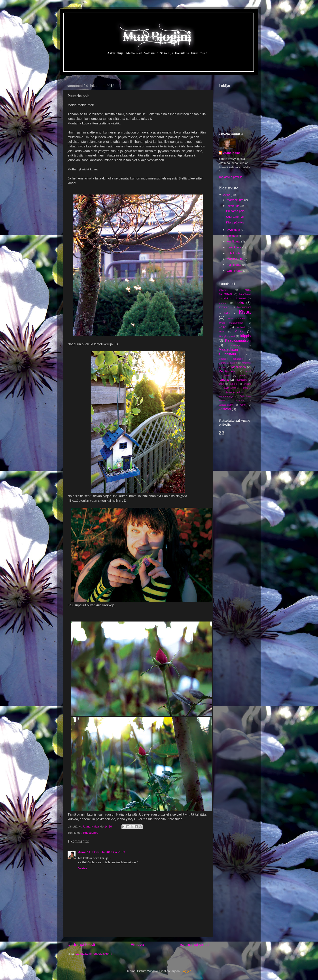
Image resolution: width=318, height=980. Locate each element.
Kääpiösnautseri (238, 340)
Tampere (246, 388)
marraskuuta (236, 200)
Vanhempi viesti (194, 945)
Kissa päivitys (235, 222)
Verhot (243, 405)
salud (221, 384)
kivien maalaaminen (231, 323)
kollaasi (241, 327)
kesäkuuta (234, 241)
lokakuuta (234, 206)
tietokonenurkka (235, 392)
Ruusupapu (91, 833)
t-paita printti (229, 388)
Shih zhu (233, 384)
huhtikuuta (234, 253)
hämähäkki (245, 294)
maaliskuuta (235, 259)
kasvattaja (224, 307)
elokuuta (233, 236)
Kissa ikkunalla (237, 318)
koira (222, 327)
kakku (239, 303)
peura (242, 376)
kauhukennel (244, 307)
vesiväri (225, 409)
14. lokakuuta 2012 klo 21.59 (106, 852)
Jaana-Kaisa (232, 153)
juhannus (223, 303)
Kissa (245, 312)
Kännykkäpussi (227, 336)
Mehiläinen (238, 367)
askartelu (223, 290)
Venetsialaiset (226, 405)
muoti (248, 371)
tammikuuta (235, 271)
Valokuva (240, 400)
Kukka (239, 331)
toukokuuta (235, 247)
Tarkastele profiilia (231, 177)
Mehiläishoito (227, 371)
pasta (227, 376)
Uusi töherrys (235, 217)
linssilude (235, 345)
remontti (224, 380)
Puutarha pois (235, 211)
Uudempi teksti (81, 945)
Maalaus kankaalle (231, 359)
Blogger (186, 971)
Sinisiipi (247, 384)
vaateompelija (226, 396)
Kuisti (221, 332)
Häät (226, 298)
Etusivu (137, 945)
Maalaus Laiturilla (228, 363)
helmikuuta (234, 265)
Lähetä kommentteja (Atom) (94, 954)
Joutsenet (241, 298)
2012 (227, 195)
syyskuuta (234, 230)
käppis (245, 336)
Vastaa (83, 868)
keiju (227, 313)
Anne (82, 852)
